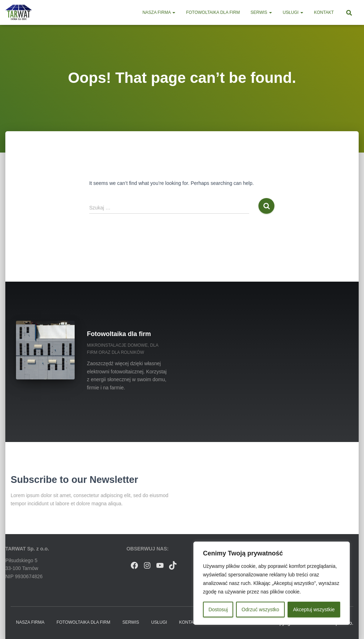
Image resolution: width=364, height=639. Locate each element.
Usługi (293, 12)
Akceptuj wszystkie (314, 609)
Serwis (261, 12)
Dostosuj (218, 609)
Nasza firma (159, 12)
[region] (272, 583)
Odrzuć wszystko (261, 609)
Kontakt (324, 12)
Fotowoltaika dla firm (213, 12)
